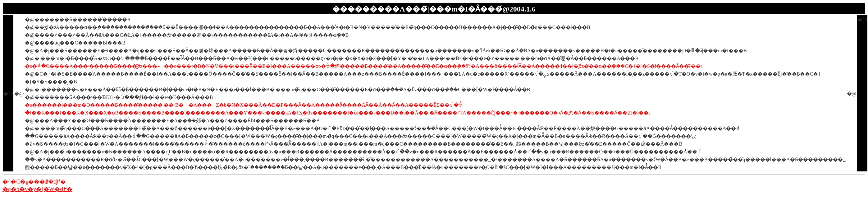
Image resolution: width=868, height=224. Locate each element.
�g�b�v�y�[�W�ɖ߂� (37, 189)
